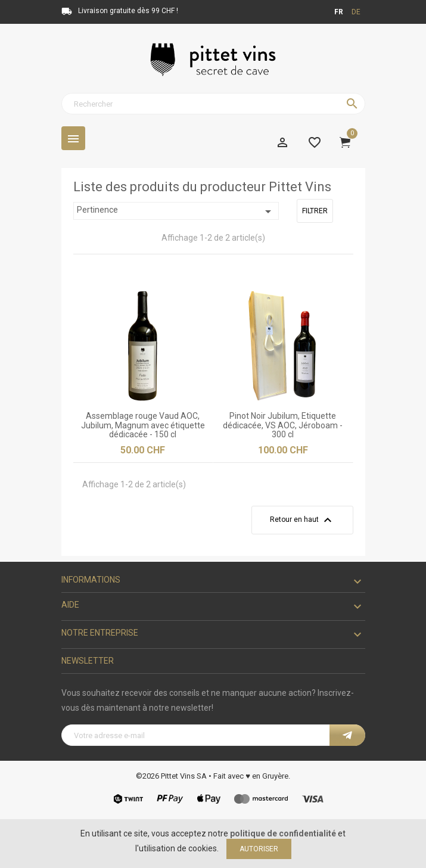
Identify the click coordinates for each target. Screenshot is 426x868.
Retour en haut (302, 520)
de (356, 12)
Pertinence (176, 211)
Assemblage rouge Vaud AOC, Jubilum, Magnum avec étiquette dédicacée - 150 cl (143, 425)
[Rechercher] (213, 104)
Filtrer (315, 211)
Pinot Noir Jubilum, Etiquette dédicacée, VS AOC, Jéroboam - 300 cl (283, 425)
